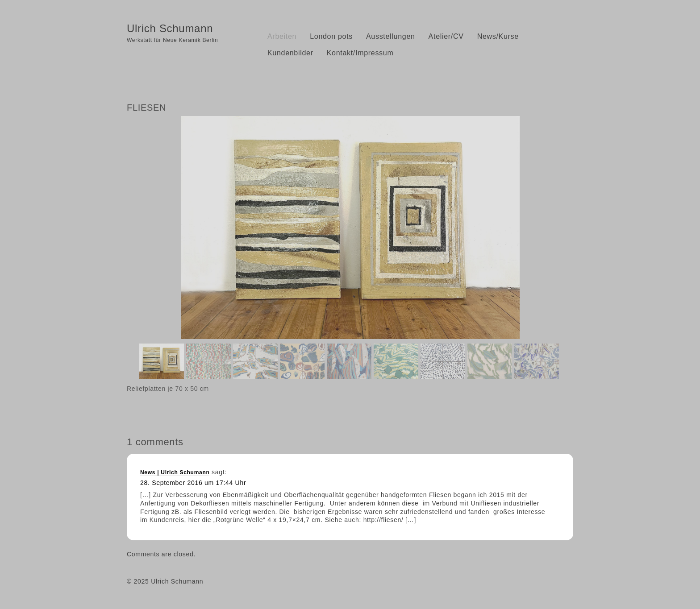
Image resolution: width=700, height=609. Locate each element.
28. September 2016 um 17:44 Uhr (193, 483)
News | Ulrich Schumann (175, 472)
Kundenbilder (290, 53)
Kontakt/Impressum (360, 53)
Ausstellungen (391, 36)
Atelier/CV (446, 36)
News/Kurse (498, 36)
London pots (331, 36)
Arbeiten (282, 36)
